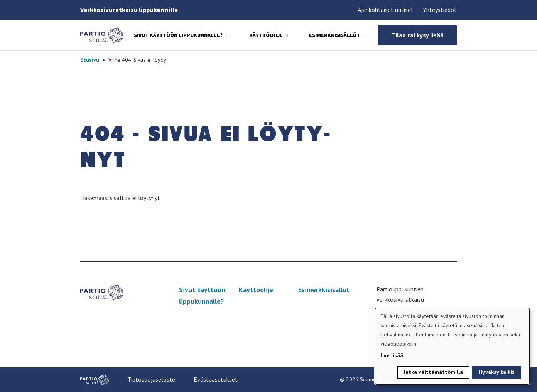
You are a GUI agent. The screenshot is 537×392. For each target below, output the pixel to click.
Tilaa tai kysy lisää (417, 35)
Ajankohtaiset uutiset (386, 10)
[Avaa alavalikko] (227, 36)
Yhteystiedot (440, 10)
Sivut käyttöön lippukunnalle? (178, 35)
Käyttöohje (266, 35)
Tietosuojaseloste (151, 379)
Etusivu (90, 60)
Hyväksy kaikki (497, 372)
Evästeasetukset (216, 379)
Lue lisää (392, 355)
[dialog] (452, 346)
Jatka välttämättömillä (433, 372)
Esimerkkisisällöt (334, 35)
